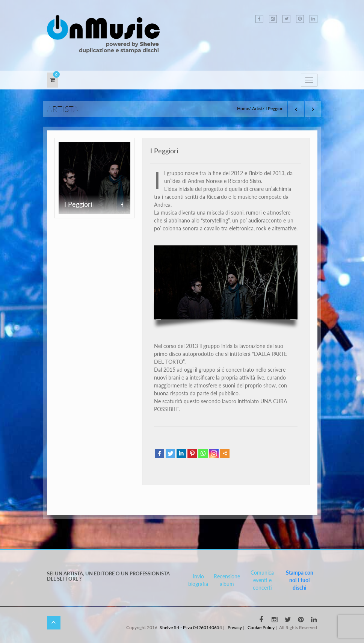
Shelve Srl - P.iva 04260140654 (191, 627)
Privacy (235, 627)
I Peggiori (164, 151)
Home (243, 108)
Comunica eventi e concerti (262, 580)
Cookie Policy (261, 627)
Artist (257, 108)
